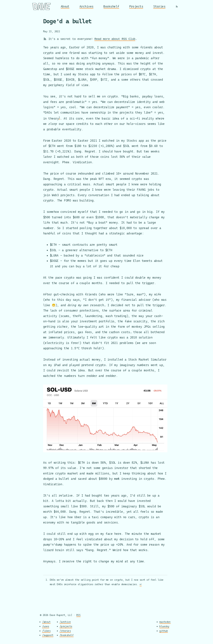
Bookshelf (111, 6)
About (65, 6)
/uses (46, 626)
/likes (46, 631)
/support (48, 635)
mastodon (165, 622)
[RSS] (177, 6)
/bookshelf (67, 635)
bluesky (164, 626)
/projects (66, 626)
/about (46, 622)
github (164, 631)
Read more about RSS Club (115, 39)
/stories (65, 631)
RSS (78, 615)
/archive (65, 622)
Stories (159, 6)
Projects (136, 6)
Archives (86, 6)
